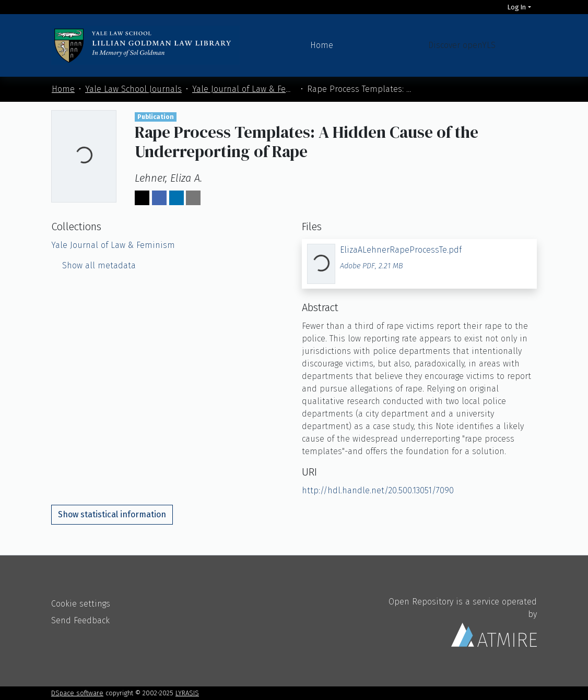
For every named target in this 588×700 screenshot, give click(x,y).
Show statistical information (112, 514)
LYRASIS (187, 693)
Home (322, 45)
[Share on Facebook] (159, 198)
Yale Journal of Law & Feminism (244, 89)
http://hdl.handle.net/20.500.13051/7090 (378, 490)
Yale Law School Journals (133, 89)
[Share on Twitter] (142, 198)
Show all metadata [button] (93, 265)
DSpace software (77, 693)
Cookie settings (81, 604)
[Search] (492, 7)
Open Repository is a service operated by (463, 622)
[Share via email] (193, 198)
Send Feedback (80, 620)
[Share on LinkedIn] (177, 198)
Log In (517, 7)
